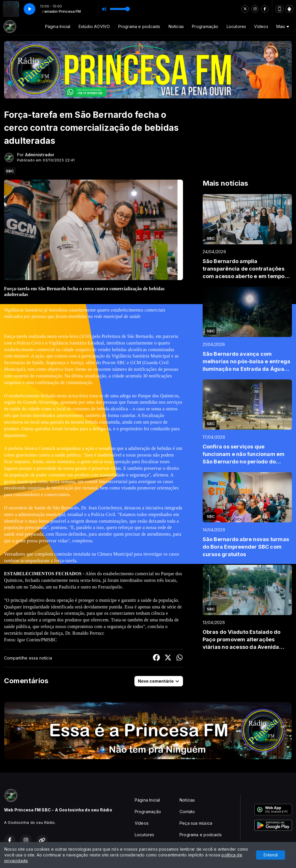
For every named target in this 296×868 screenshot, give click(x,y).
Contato (187, 812)
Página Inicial (58, 26)
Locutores (236, 26)
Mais (283, 26)
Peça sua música (196, 823)
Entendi (271, 855)
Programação (205, 26)
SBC (10, 171)
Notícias (176, 26)
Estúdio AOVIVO (94, 26)
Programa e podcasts (139, 26)
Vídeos (261, 26)
